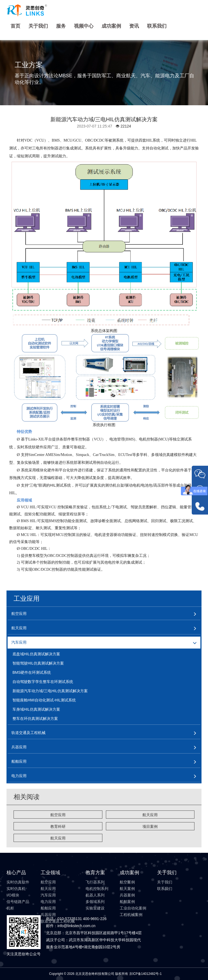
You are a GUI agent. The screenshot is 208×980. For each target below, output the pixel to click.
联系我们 (157, 26)
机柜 (10, 908)
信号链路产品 (18, 902)
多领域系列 (95, 902)
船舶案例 (127, 902)
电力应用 (48, 902)
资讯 (134, 26)
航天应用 (150, 815)
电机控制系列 (97, 889)
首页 (15, 26)
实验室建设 (95, 908)
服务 (61, 26)
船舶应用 (48, 908)
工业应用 (27, 598)
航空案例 (127, 882)
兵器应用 (48, 915)
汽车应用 (48, 895)
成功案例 (111, 26)
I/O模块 (13, 895)
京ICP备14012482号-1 (145, 974)
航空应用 (58, 815)
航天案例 (127, 889)
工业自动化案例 (133, 908)
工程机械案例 (131, 915)
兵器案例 (127, 895)
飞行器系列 (95, 882)
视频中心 (84, 26)
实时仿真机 (16, 889)
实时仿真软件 (18, 882)
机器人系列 (95, 895)
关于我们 (38, 26)
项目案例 (150, 826)
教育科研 (58, 826)
